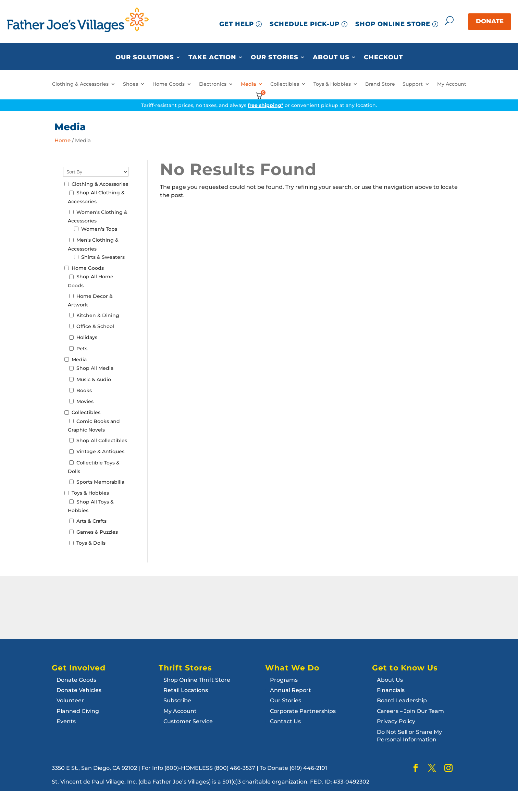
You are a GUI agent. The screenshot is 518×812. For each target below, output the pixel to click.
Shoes (131, 84)
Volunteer (70, 700)
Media (248, 84)
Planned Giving (78, 711)
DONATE (490, 21)
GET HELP (237, 24)
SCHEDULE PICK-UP (305, 24)
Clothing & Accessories (80, 84)
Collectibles (285, 84)
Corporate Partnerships (303, 711)
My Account (452, 84)
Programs (284, 680)
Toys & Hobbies (332, 84)
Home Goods (169, 84)
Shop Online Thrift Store (197, 680)
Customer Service (188, 721)
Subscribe (177, 700)
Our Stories (275, 58)
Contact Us (285, 721)
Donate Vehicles (79, 690)
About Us (331, 58)
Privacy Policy (396, 721)
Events (66, 721)
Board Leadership (402, 700)
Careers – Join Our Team (410, 711)
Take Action (212, 58)
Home (63, 141)
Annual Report (291, 690)
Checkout (383, 58)
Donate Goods (76, 680)
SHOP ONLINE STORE (393, 24)
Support (413, 84)
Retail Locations (186, 690)
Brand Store (380, 84)
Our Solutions (145, 58)
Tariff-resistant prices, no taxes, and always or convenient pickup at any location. (259, 105)
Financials (391, 690)
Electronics (213, 84)
